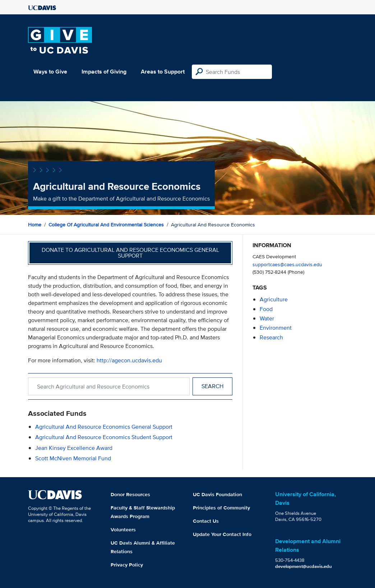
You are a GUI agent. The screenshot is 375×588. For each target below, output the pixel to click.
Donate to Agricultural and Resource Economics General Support (130, 253)
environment (276, 328)
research (271, 337)
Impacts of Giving (104, 72)
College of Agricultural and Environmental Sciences (106, 225)
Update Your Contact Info (222, 534)
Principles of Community (221, 508)
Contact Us (206, 521)
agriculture (274, 299)
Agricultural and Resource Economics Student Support (104, 437)
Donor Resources (130, 494)
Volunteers (123, 530)
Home (35, 225)
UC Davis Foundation (217, 494)
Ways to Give (50, 72)
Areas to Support (163, 72)
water (267, 318)
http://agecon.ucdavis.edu (129, 360)
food (266, 309)
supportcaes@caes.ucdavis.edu (287, 264)
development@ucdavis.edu (304, 566)
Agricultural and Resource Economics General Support (104, 427)
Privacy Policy (127, 565)
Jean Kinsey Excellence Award (74, 448)
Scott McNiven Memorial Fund (73, 458)
